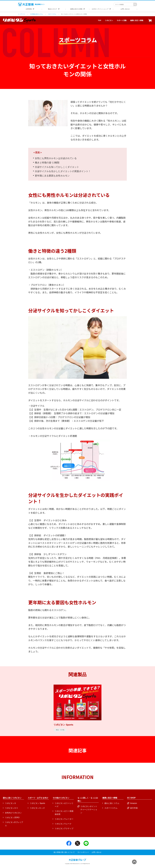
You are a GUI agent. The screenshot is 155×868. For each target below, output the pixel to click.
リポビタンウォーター (64, 819)
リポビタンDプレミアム (14, 824)
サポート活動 (122, 20)
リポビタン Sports (37, 803)
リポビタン (109, 20)
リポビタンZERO (12, 818)
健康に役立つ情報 (137, 20)
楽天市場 (134, 808)
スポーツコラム (111, 808)
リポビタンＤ (11, 803)
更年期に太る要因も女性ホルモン (52, 176)
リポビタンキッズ (37, 808)
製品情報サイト (31, 4)
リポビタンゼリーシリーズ (64, 805)
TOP (100, 20)
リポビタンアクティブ (64, 829)
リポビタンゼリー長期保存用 (64, 813)
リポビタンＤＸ (12, 808)
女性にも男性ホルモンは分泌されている (56, 158)
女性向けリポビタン (13, 813)
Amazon (134, 803)
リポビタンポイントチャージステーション (89, 810)
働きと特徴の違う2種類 (47, 163)
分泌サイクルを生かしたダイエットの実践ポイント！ (63, 171)
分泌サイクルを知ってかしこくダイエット (57, 167)
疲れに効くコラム (112, 803)
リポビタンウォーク (63, 824)
